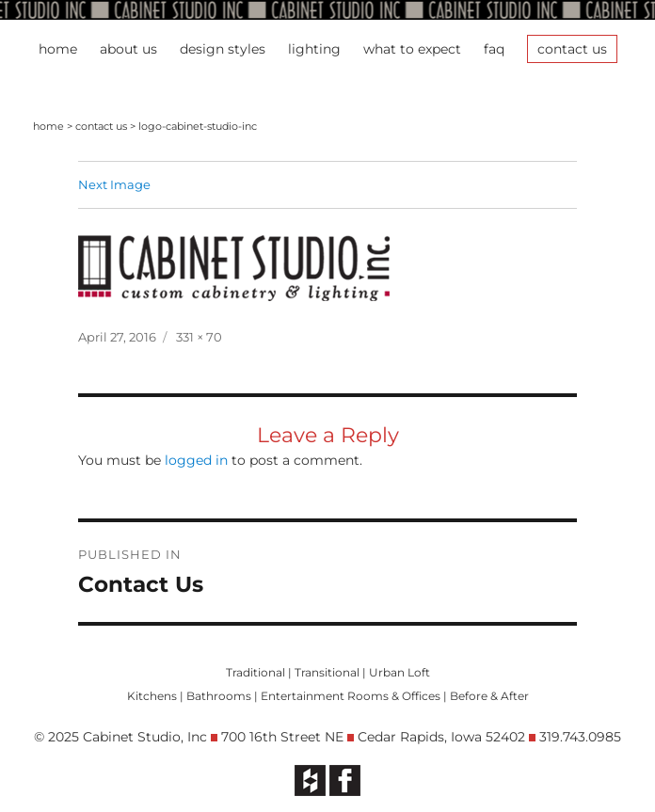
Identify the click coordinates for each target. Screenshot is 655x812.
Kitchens (152, 696)
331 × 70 (199, 337)
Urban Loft (399, 672)
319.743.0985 (580, 737)
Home (58, 49)
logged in (196, 460)
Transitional (327, 672)
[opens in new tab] (310, 779)
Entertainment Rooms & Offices (351, 696)
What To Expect (412, 49)
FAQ (494, 49)
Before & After (489, 696)
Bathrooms (219, 696)
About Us (128, 49)
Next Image (114, 184)
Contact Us (572, 49)
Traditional (256, 672)
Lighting (314, 49)
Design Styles (223, 49)
